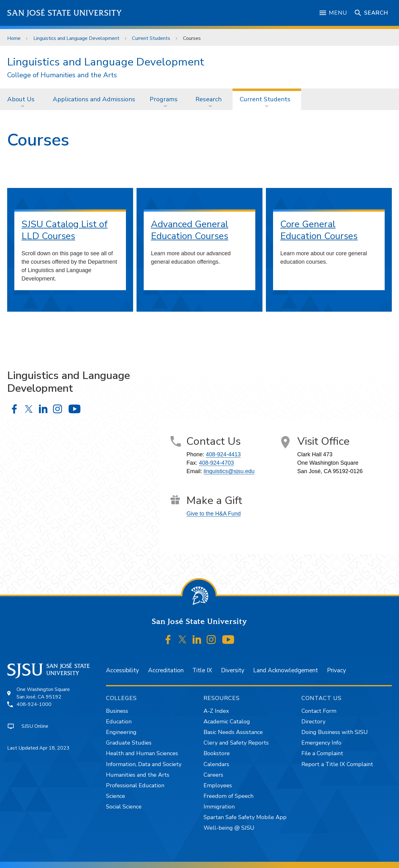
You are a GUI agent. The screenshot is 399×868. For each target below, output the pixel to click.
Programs (164, 99)
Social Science (124, 807)
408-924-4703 (216, 463)
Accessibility (123, 670)
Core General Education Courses (319, 230)
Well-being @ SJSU (229, 828)
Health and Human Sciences (142, 753)
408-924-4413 (223, 454)
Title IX (202, 670)
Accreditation (166, 670)
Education (119, 722)
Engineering (121, 732)
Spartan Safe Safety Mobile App (245, 817)
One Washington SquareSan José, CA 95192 (43, 693)
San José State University (65, 13)
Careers (213, 775)
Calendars (216, 764)
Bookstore (217, 753)
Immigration (219, 807)
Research (209, 99)
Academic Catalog (227, 722)
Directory (313, 722)
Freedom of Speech (228, 796)
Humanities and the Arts (138, 775)
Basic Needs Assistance (233, 732)
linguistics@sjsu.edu (229, 471)
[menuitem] (23, 99)
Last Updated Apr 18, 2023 (38, 748)
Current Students (151, 38)
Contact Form (319, 711)
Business (117, 711)
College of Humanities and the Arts (62, 75)
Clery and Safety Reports (236, 743)
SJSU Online (35, 726)
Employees (218, 785)
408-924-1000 (34, 704)
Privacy (337, 670)
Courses (192, 38)
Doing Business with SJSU (335, 732)
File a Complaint (322, 753)
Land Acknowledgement (286, 670)
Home (14, 38)
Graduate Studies (129, 743)
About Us (21, 99)
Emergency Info (321, 743)
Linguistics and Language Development (76, 38)
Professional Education (135, 785)
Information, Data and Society (144, 764)
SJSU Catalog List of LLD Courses (65, 230)
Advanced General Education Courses (190, 230)
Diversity (233, 670)
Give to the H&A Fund (214, 514)
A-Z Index (216, 711)
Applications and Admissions (94, 99)
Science (115, 796)
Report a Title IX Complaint (337, 764)
